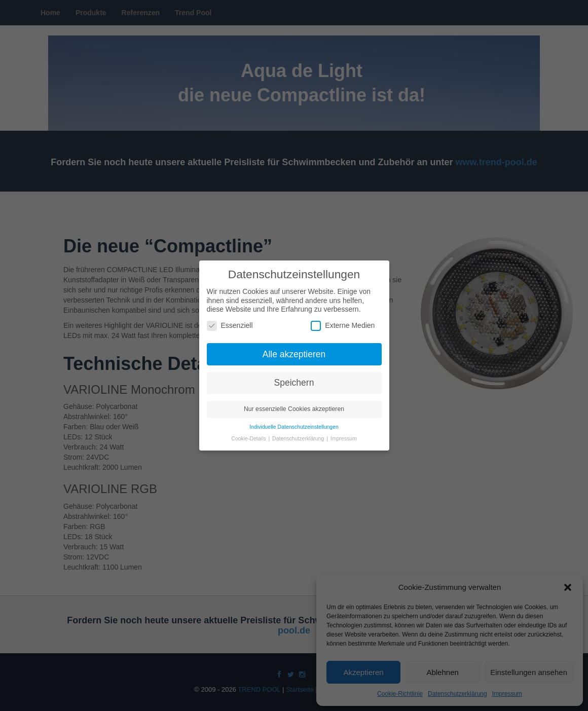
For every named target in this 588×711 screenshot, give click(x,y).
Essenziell (230, 322)
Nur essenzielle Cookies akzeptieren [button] (294, 405)
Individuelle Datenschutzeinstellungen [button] (294, 423)
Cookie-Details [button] (249, 435)
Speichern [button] (294, 379)
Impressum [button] (344, 435)
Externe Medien (343, 322)
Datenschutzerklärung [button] (299, 435)
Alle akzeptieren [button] (294, 350)
